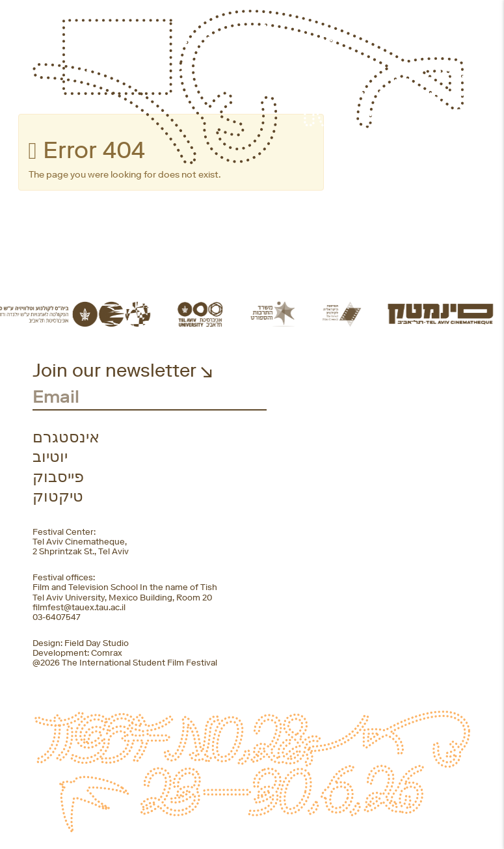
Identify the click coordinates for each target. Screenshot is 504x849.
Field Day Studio (97, 643)
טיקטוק (58, 496)
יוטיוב (50, 457)
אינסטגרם (66, 437)
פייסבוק (58, 477)
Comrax (107, 653)
